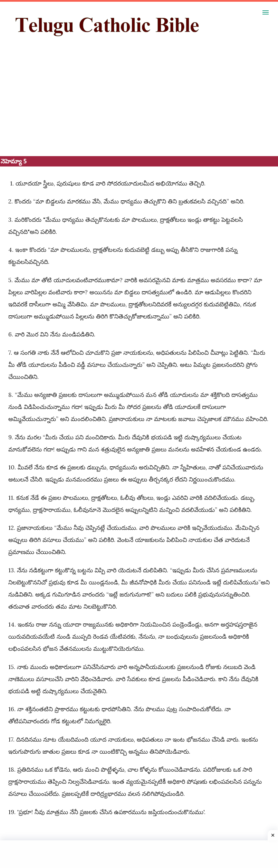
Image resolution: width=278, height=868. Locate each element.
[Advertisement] (139, 108)
